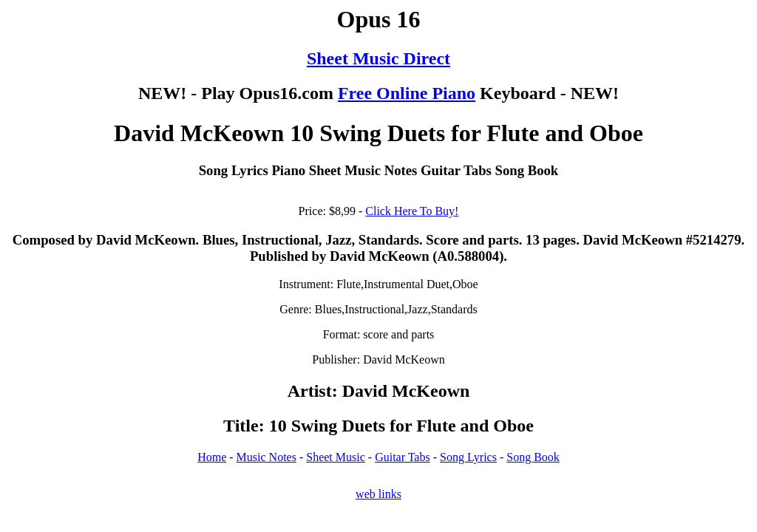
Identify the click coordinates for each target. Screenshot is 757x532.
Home (212, 457)
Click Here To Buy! (412, 211)
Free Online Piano (407, 93)
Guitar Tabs (403, 457)
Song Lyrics (468, 457)
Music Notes (267, 457)
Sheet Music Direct (378, 58)
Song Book (533, 457)
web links (378, 494)
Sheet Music (336, 457)
